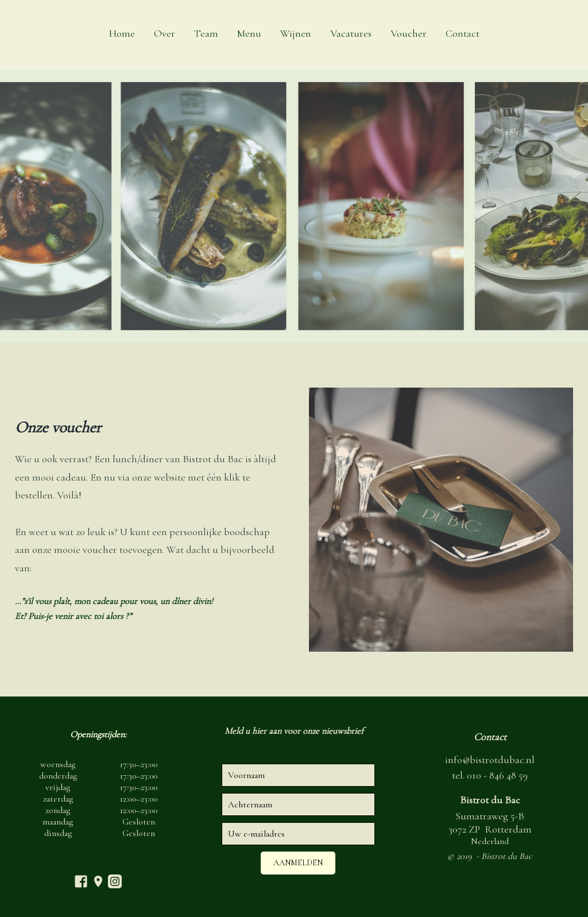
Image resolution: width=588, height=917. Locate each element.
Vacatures (351, 33)
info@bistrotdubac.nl (490, 760)
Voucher (409, 33)
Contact (463, 33)
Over (165, 33)
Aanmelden (298, 863)
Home (122, 33)
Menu (249, 33)
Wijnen (296, 33)
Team (206, 33)
